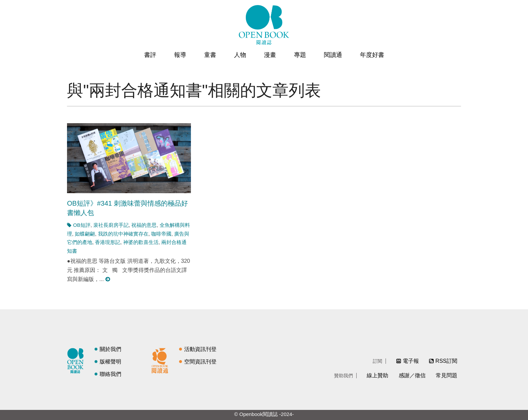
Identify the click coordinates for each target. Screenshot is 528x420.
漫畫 (270, 55)
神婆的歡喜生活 (141, 242)
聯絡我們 (110, 374)
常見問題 (447, 375)
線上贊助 (377, 375)
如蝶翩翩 (85, 234)
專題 (300, 55)
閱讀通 (333, 55)
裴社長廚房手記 (111, 225)
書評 (150, 55)
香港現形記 (108, 242)
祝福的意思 (144, 225)
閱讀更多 (108, 279)
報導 (180, 55)
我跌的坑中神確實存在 (123, 234)
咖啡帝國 (161, 234)
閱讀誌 (77, 360)
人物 (240, 55)
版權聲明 (110, 362)
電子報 (411, 361)
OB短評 (82, 225)
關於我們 (110, 349)
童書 (210, 55)
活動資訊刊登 (200, 349)
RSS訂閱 (446, 361)
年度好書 (372, 55)
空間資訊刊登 (200, 362)
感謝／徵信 (412, 375)
